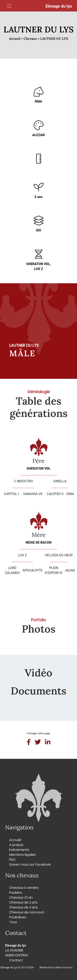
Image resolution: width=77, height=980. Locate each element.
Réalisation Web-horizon (56, 967)
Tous (13, 922)
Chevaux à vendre (24, 888)
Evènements (19, 850)
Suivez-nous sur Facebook (30, 864)
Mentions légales (22, 855)
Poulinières (18, 917)
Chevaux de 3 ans (23, 907)
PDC (13, 860)
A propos (16, 845)
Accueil (15, 840)
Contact (16, 960)
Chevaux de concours (27, 912)
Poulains (16, 893)
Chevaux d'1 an (21, 897)
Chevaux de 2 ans (23, 902)
